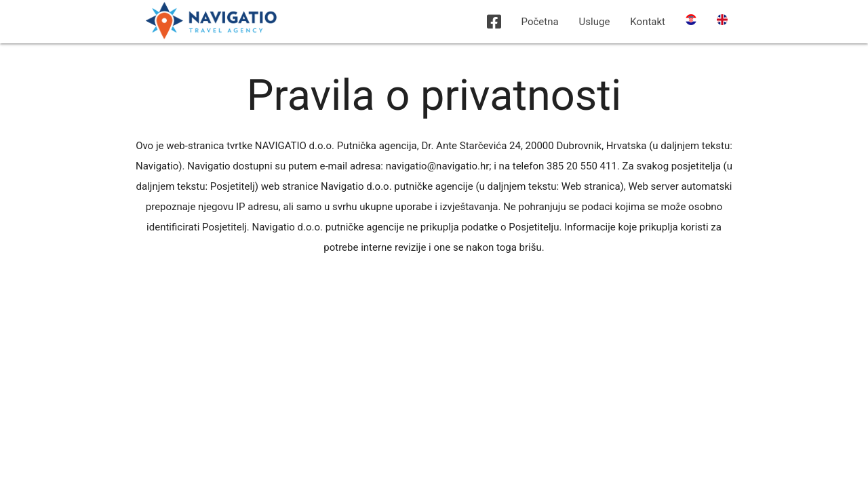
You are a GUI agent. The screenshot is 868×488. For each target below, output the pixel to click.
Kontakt (648, 22)
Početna (540, 22)
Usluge (595, 22)
